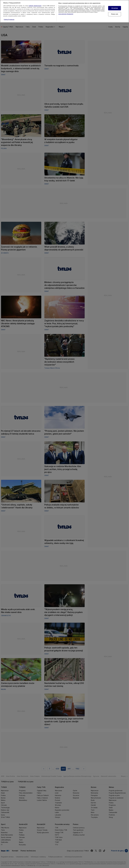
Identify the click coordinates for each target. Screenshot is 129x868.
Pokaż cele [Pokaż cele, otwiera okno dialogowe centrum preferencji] (115, 11)
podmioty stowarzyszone (35, 3)
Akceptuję (115, 5)
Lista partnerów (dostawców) (66, 11)
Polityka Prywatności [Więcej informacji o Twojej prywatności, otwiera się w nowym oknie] (9, 17)
